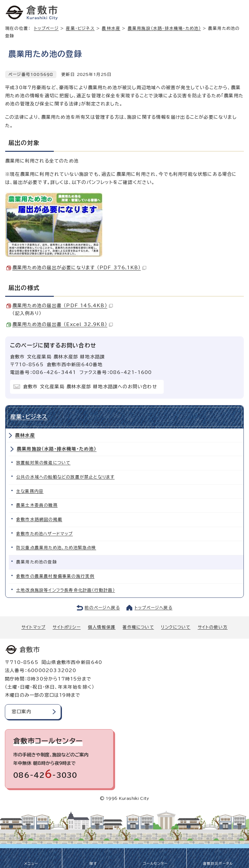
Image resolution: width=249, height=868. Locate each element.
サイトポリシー (66, 627)
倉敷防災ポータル (218, 863)
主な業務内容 (30, 491)
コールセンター (155, 863)
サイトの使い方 (213, 627)
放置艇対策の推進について (43, 463)
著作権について (138, 627)
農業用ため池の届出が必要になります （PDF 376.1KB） (79, 268)
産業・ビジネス (80, 28)
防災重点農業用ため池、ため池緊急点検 (56, 548)
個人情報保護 (102, 627)
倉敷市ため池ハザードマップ (45, 534)
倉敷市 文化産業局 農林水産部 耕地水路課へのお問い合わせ (90, 387)
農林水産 (111, 28)
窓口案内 (22, 712)
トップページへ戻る (154, 608)
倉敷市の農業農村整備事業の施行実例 (55, 576)
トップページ (46, 28)
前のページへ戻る (102, 608)
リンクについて (176, 627)
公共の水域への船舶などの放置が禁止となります (65, 477)
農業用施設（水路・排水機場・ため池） (164, 28)
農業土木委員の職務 (37, 505)
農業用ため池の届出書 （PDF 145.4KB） (63, 306)
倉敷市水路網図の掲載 (39, 519)
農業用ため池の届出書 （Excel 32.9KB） (63, 324)
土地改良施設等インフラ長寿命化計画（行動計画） (66, 590)
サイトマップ (33, 627)
